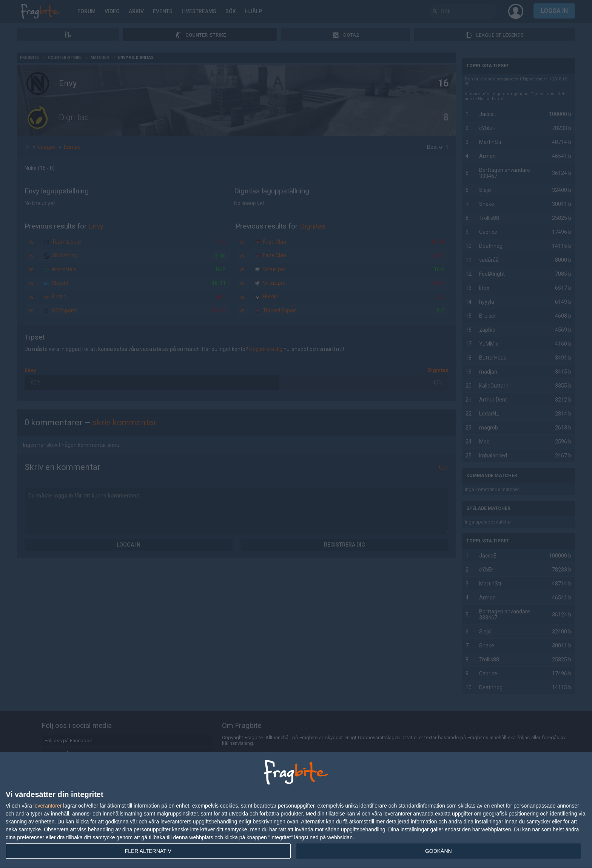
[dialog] (296, 810)
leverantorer (48, 806)
